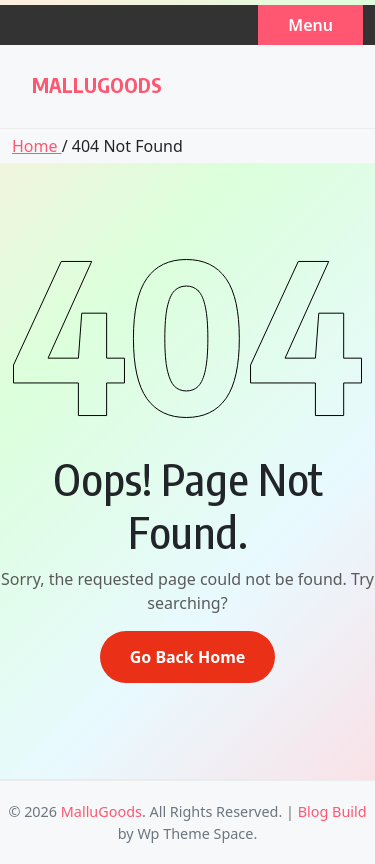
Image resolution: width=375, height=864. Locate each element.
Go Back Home (188, 657)
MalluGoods (97, 84)
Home (37, 146)
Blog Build (332, 811)
